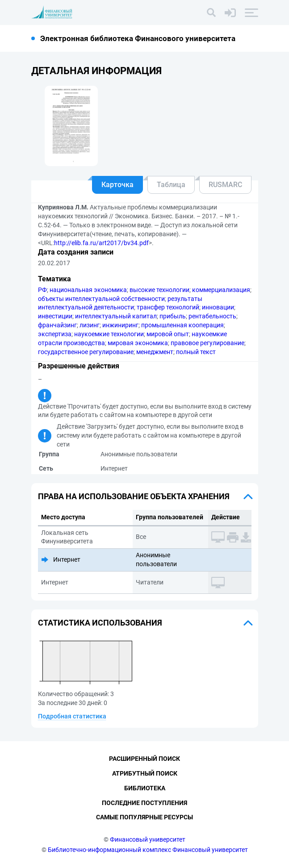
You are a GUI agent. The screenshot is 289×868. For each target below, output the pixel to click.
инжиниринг (120, 325)
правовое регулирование (207, 343)
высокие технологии (159, 290)
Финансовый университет (148, 839)
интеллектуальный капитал (116, 316)
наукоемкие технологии (109, 334)
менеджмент (155, 352)
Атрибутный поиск (145, 773)
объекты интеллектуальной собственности (101, 299)
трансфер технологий (168, 307)
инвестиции (55, 316)
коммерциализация (221, 290)
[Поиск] (211, 13)
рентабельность (212, 316)
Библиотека (145, 788)
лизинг (90, 325)
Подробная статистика (72, 716)
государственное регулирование (86, 352)
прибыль (173, 316)
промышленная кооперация (182, 325)
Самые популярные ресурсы (144, 817)
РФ (42, 290)
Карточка (117, 185)
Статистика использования (100, 623)
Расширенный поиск (144, 759)
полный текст (196, 352)
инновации (218, 307)
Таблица (171, 185)
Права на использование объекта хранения (134, 496)
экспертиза (55, 334)
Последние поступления (144, 803)
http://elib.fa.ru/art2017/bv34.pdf (101, 243)
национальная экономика (88, 290)
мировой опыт (168, 334)
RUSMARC (225, 185)
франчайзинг (57, 325)
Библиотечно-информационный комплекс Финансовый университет (148, 850)
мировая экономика (138, 343)
